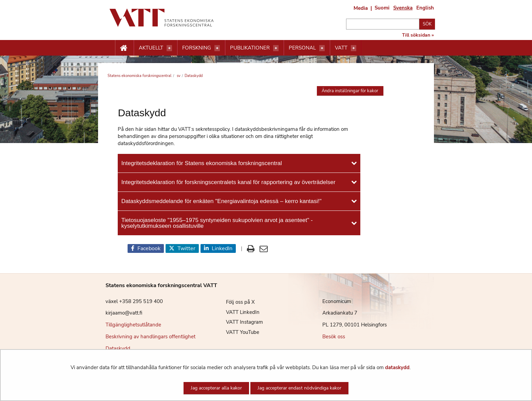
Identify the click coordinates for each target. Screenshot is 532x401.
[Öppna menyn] (169, 48)
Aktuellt (151, 48)
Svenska (403, 8)
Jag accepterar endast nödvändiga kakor (299, 388)
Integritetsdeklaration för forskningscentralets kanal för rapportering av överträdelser (228, 182)
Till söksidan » (418, 35)
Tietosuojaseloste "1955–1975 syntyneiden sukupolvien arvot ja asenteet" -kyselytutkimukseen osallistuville (217, 223)
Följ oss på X (235, 302)
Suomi (382, 8)
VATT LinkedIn (238, 312)
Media (361, 8)
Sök (427, 24)
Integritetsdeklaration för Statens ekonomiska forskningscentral (201, 163)
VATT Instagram (239, 322)
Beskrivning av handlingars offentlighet (150, 337)
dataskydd (397, 367)
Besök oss (334, 337)
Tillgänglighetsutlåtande (133, 325)
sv (178, 76)
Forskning (197, 48)
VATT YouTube (237, 332)
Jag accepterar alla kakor (216, 388)
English (425, 8)
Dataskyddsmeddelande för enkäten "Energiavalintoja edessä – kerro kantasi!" (221, 201)
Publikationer (250, 48)
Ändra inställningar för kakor (350, 91)
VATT (341, 48)
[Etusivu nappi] (124, 48)
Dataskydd (118, 348)
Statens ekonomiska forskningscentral (139, 76)
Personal (302, 48)
